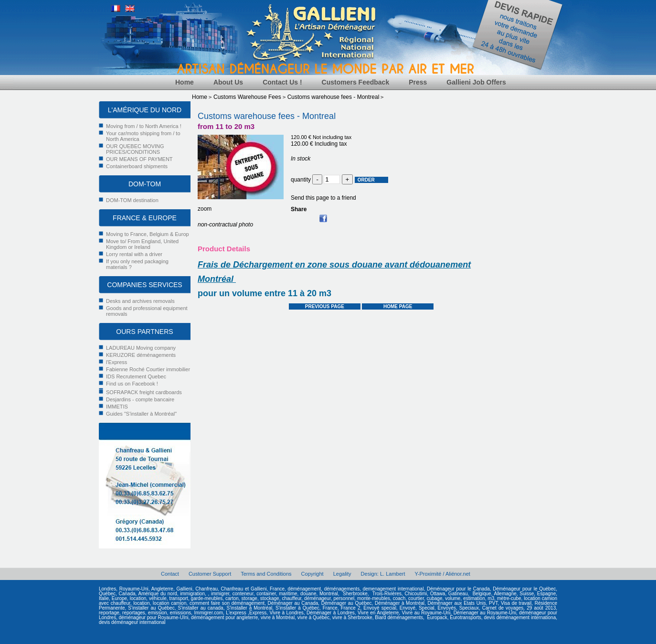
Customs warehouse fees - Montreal (267, 116)
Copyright (312, 574)
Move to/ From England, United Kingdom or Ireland (142, 244)
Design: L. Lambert (383, 574)
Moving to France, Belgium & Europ (148, 234)
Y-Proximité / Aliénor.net (443, 574)
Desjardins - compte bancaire (140, 399)
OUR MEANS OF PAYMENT (139, 159)
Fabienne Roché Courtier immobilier (148, 369)
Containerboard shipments (137, 166)
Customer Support (210, 574)
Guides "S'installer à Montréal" (141, 414)
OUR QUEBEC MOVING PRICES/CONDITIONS (135, 149)
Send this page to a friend (323, 198)
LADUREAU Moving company (141, 348)
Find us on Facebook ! (132, 384)
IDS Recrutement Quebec (136, 376)
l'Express (116, 362)
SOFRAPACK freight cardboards (144, 392)
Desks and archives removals (140, 301)
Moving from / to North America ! (144, 126)
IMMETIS (117, 407)
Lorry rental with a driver (134, 254)
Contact (170, 574)
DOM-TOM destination (132, 200)
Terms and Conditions (266, 574)
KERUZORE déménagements (141, 355)
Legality (342, 574)
